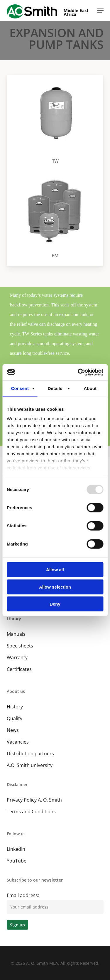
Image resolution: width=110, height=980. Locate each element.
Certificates (19, 669)
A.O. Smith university (30, 765)
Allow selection (55, 587)
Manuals (16, 634)
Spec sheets (20, 646)
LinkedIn (16, 849)
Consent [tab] (20, 388)
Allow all (55, 570)
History (15, 707)
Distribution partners (30, 754)
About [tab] (90, 388)
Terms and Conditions (31, 812)
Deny (55, 604)
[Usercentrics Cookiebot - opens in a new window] (78, 372)
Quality (15, 718)
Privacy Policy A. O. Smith (34, 800)
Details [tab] (55, 388)
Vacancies (18, 742)
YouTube (17, 861)
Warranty (17, 657)
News (13, 730)
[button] (100, 11)
